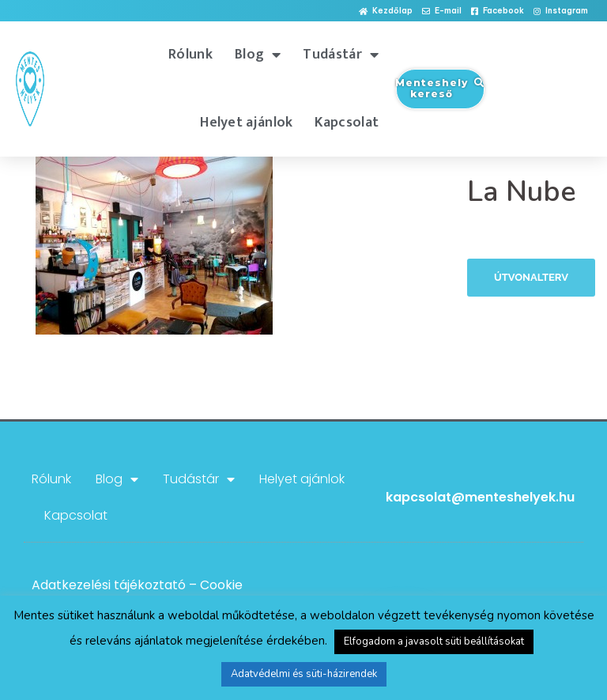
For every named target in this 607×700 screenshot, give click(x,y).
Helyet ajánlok (246, 123)
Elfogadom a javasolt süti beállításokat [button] (434, 641)
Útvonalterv (531, 277)
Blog (258, 55)
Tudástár (341, 55)
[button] (386, 11)
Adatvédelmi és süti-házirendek (304, 674)
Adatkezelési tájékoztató (109, 585)
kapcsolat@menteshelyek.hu (480, 497)
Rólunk (190, 55)
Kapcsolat (347, 123)
